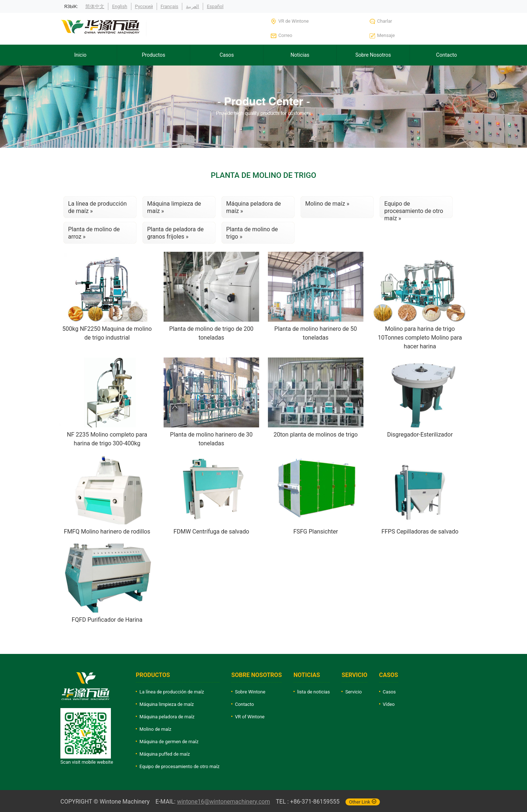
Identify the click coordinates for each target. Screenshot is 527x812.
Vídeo (389, 704)
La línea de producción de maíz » (97, 207)
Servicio (353, 692)
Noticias (300, 55)
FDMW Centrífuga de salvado (211, 532)
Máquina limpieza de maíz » (174, 207)
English (119, 6)
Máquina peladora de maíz (167, 717)
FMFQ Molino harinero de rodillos (107, 532)
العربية (193, 6)
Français (169, 6)
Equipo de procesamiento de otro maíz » (414, 209)
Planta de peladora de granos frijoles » (175, 233)
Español (215, 6)
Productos (153, 55)
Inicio (81, 55)
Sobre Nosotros (373, 55)
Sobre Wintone (250, 692)
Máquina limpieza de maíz (167, 704)
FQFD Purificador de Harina (107, 620)
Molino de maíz (155, 729)
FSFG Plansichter (315, 532)
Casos (227, 55)
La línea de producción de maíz (172, 692)
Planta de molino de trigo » (252, 233)
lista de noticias (313, 692)
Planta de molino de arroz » (94, 233)
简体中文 (95, 6)
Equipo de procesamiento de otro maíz (180, 766)
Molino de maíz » (327, 204)
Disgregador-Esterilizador (420, 435)
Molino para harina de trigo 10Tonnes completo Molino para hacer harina (420, 338)
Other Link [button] (363, 802)
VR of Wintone (250, 717)
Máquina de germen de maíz (169, 742)
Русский (144, 6)
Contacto (447, 55)
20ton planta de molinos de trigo (315, 435)
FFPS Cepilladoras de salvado (420, 532)
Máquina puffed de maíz (165, 754)
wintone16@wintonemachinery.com (224, 802)
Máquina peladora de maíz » (253, 207)
